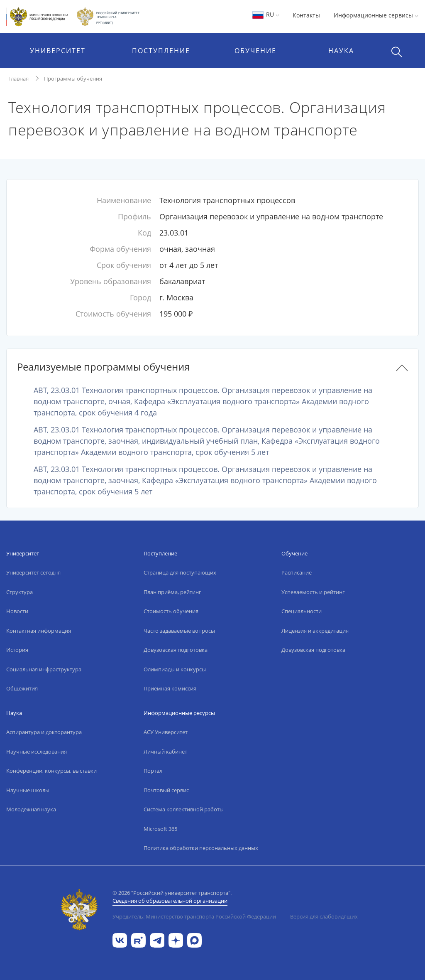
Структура (20, 592)
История (17, 650)
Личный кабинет (165, 752)
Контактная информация (39, 631)
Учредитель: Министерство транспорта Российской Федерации (194, 916)
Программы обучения (73, 79)
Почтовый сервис (166, 790)
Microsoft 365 (160, 829)
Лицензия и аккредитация (315, 631)
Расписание (297, 572)
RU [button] (265, 14)
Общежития (22, 688)
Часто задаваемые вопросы (179, 631)
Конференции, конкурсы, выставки (51, 771)
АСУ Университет (166, 732)
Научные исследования (37, 752)
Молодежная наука (31, 809)
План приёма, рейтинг (172, 592)
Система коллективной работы (184, 809)
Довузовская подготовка (176, 650)
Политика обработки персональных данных (201, 848)
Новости (17, 611)
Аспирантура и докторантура (44, 732)
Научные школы (28, 790)
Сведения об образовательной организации (170, 901)
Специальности (302, 611)
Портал (153, 771)
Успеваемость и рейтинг (313, 592)
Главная (18, 79)
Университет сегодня (33, 572)
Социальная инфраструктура (44, 669)
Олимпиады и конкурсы (175, 669)
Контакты (306, 15)
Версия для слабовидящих (324, 916)
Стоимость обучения (171, 611)
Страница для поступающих (180, 572)
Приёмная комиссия (170, 688)
